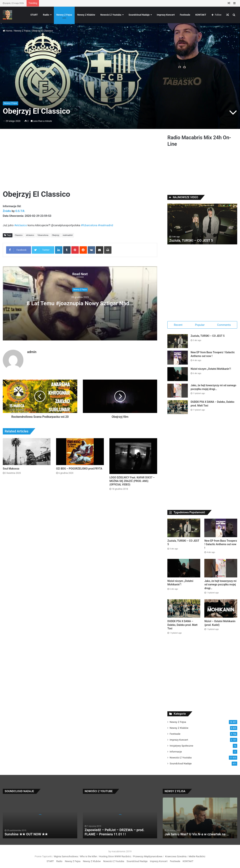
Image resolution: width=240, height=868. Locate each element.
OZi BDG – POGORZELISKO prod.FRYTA (79, 469)
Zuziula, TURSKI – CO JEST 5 (191, 240)
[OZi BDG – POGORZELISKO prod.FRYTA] (80, 452)
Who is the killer (88, 856)
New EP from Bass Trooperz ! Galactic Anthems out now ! (221, 544)
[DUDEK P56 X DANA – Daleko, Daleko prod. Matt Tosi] (178, 407)
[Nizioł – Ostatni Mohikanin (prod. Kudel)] (221, 608)
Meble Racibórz (197, 856)
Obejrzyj (55, 235)
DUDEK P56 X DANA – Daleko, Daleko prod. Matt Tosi (182, 625)
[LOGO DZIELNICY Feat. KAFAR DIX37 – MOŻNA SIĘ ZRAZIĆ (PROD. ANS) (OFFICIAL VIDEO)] (133, 456)
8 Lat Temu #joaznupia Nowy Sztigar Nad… (80, 303)
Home (7, 31)
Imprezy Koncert (166, 15)
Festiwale (185, 15)
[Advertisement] (80, 162)
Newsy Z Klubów (86, 15)
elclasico (30, 235)
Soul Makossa (11, 469)
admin (32, 352)
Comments (224, 325)
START (34, 15)
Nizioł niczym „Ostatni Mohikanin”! (211, 369)
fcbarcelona (43, 235)
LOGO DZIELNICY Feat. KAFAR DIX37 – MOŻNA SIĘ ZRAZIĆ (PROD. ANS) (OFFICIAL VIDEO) (132, 481)
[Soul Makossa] (27, 452)
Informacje (176, 752)
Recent (178, 325)
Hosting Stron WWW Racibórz (115, 856)
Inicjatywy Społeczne (181, 746)
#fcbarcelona (89, 225)
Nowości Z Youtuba (111, 15)
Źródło (7, 211)
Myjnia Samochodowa (66, 856)
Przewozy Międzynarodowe (148, 856)
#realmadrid (106, 225)
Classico (19, 235)
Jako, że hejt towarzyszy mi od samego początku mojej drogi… (220, 585)
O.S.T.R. (20, 211)
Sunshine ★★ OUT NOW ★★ (26, 834)
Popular (200, 325)
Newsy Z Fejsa (64, 15)
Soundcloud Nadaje (139, 15)
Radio (46, 15)
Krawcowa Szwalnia (176, 856)
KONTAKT (201, 15)
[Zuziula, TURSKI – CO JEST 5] (178, 341)
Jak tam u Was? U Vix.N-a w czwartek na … (197, 834)
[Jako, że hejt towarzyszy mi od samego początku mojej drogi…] (178, 391)
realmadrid (68, 235)
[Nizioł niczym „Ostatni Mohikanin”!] (178, 374)
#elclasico (21, 225)
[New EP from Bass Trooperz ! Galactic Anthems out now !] (178, 358)
